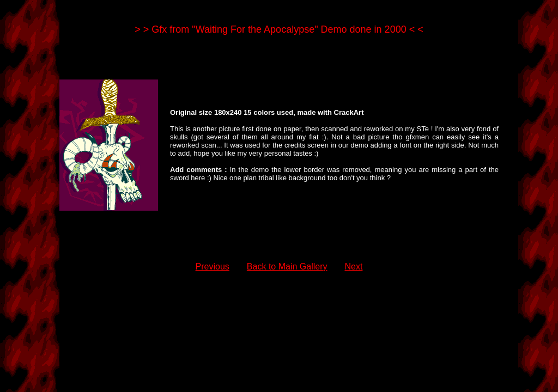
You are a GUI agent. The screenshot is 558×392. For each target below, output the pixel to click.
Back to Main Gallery (287, 267)
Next (353, 267)
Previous (213, 267)
